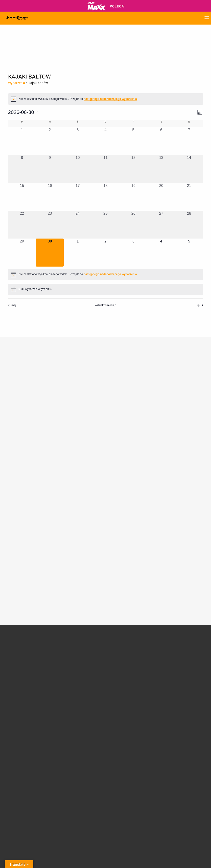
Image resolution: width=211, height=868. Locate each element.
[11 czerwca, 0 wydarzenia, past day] (105, 169)
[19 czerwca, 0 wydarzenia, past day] (133, 197)
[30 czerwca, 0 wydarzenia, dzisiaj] (50, 252)
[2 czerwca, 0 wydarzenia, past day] (50, 141)
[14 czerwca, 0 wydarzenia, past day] (189, 169)
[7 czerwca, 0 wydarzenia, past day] (189, 141)
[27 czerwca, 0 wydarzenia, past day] (161, 225)
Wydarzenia (17, 83)
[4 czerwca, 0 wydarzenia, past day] (105, 141)
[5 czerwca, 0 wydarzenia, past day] (133, 141)
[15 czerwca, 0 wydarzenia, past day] (22, 197)
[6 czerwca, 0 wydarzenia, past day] (161, 141)
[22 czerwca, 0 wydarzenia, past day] (22, 225)
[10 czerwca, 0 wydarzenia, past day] (78, 169)
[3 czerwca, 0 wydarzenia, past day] (78, 141)
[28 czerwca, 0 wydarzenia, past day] (189, 225)
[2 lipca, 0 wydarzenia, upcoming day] (105, 252)
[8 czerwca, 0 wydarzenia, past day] (22, 169)
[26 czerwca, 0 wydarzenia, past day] (133, 225)
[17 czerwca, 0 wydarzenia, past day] (78, 197)
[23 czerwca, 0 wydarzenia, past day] (50, 225)
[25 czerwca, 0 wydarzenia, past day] (105, 225)
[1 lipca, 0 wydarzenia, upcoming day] (78, 252)
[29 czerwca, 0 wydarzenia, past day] (22, 252)
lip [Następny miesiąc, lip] (200, 305)
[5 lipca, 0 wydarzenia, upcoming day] (189, 252)
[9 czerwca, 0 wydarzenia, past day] (50, 169)
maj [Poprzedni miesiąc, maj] (12, 305)
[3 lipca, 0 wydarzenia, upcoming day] (133, 252)
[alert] (106, 99)
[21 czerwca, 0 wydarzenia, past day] (189, 197)
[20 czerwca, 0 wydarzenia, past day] (161, 197)
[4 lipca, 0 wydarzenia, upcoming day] (161, 252)
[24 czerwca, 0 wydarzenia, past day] (78, 225)
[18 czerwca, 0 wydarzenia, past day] (105, 197)
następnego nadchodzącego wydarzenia (110, 99)
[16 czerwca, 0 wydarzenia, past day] (50, 197)
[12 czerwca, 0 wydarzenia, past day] (133, 169)
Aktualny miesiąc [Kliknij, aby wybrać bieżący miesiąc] (105, 305)
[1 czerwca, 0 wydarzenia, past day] (22, 141)
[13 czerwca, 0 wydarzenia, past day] (161, 169)
